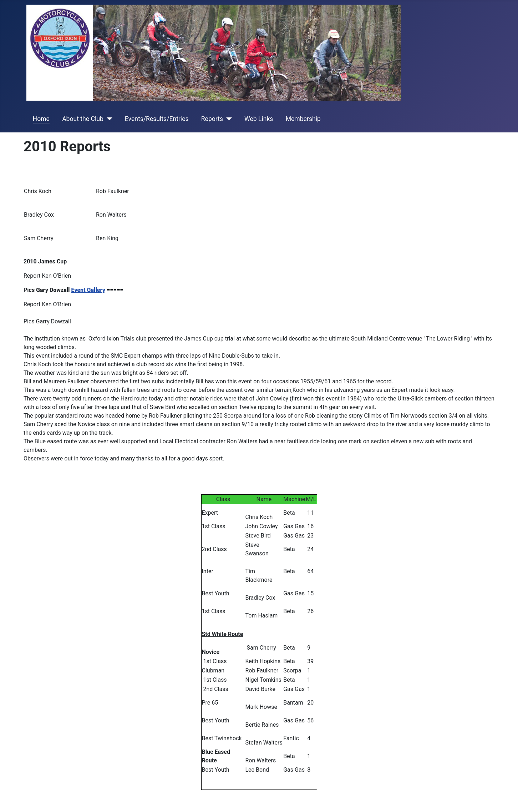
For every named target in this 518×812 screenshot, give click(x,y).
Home (41, 119)
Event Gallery (88, 290)
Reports (212, 119)
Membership (303, 119)
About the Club (83, 119)
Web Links (259, 119)
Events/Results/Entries (157, 119)
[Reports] (227, 119)
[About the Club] (108, 119)
